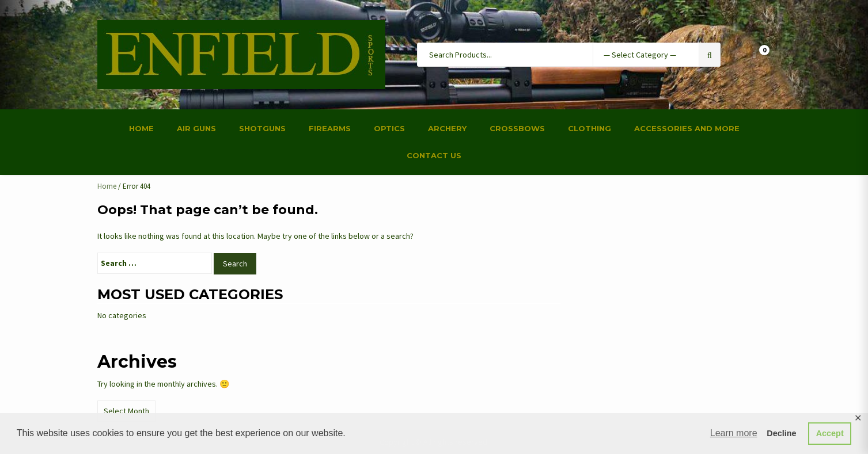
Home (107, 186)
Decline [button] (781, 433)
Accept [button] (830, 433)
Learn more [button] (734, 433)
